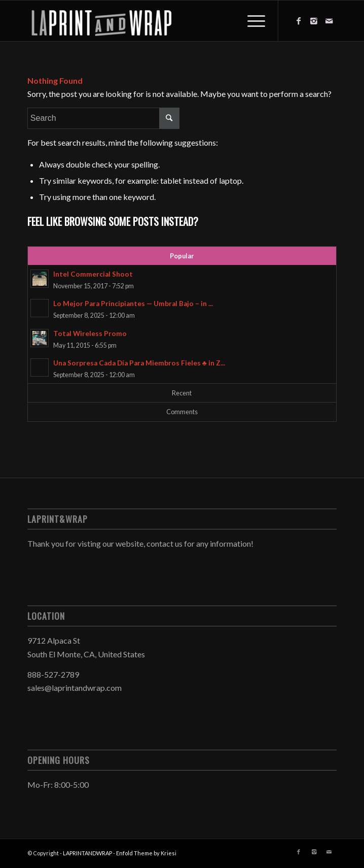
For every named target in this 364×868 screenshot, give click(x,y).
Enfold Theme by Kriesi (146, 853)
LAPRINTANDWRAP (87, 853)
